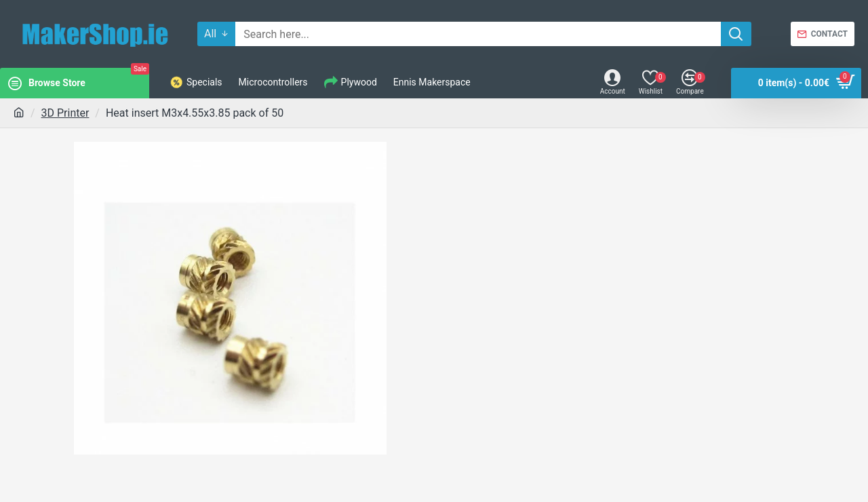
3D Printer (65, 113)
